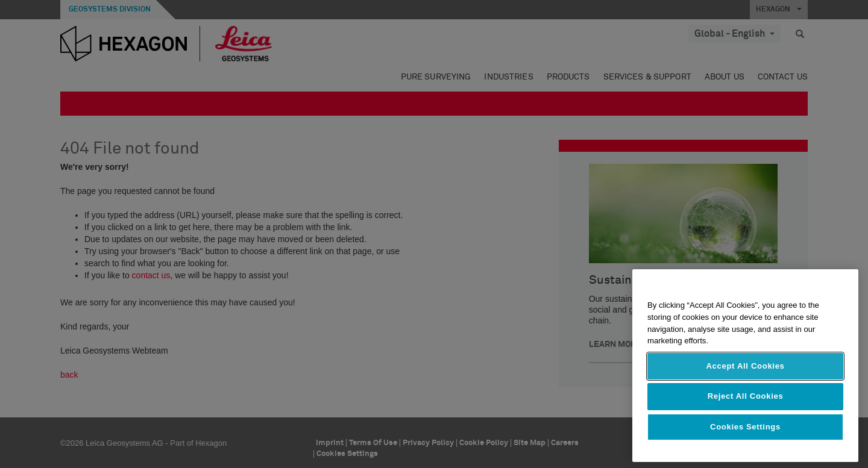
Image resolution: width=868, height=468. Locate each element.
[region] (745, 366)
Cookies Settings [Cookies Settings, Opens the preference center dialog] (745, 427)
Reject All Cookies (746, 396)
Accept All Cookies (745, 366)
